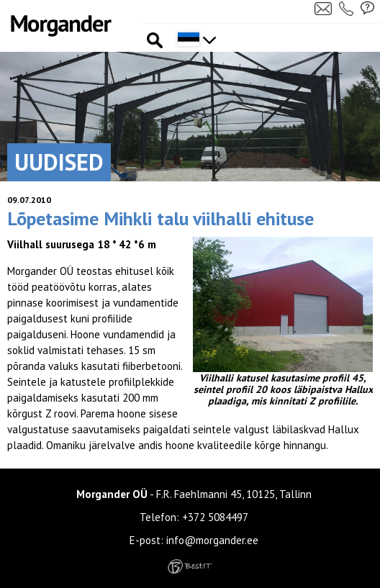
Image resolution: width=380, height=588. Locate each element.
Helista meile (348, 8)
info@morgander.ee (212, 540)
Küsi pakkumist (368, 8)
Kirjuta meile (323, 8)
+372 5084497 (215, 517)
